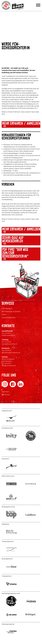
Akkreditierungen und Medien (11, 311)
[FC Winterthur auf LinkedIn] (21, 387)
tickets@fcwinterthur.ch (9, 344)
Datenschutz (6, 395)
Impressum (5, 392)
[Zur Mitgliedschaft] (18, 9)
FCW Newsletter (7, 308)
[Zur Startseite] (6, 9)
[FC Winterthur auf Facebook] (13, 387)
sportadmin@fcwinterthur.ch (11, 353)
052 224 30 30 (6, 333)
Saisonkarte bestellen (9, 318)
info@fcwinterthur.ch (8, 335)
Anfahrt (4, 315)
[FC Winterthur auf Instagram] (5, 387)
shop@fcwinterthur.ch (9, 366)
